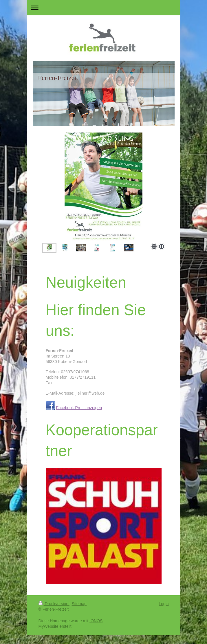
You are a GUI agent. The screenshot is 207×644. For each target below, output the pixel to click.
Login (164, 604)
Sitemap (79, 604)
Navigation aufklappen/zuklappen (104, 8)
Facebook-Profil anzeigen (79, 408)
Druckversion (54, 604)
